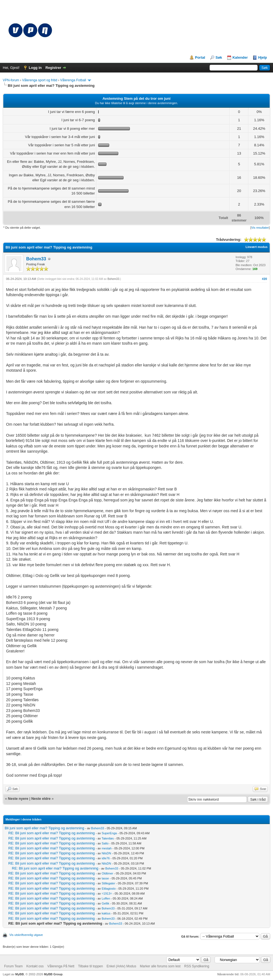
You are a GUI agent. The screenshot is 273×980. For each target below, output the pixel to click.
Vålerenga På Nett (61, 966)
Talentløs (108, 838)
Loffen (106, 898)
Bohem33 (36, 259)
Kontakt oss (35, 966)
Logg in (35, 68)
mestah (107, 848)
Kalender (240, 57)
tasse (105, 878)
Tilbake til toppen (90, 966)
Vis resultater (260, 228)
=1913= (107, 893)
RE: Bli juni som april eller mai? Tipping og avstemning (52, 833)
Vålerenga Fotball (73, 80)
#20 (264, 279)
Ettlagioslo (109, 889)
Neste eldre (41, 799)
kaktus (106, 913)
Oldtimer (108, 873)
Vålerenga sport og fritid (40, 80)
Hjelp (263, 57)
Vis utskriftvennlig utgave (26, 935)
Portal (200, 57)
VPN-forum (11, 80)
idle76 (106, 858)
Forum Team (13, 966)
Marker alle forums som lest (160, 966)
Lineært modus (257, 247)
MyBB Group (53, 974)
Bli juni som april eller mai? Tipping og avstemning (44, 828)
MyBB (19, 974)
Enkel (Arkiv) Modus (121, 966)
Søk (219, 57)
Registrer (53, 68)
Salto (105, 843)
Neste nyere (18, 799)
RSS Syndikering (197, 966)
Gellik (106, 903)
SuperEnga (109, 833)
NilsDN (106, 853)
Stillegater (109, 883)
